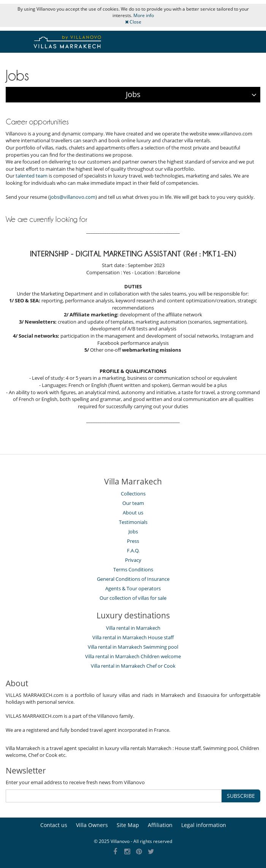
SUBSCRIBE (241, 796)
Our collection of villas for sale (133, 598)
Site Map (128, 825)
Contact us (54, 825)
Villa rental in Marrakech (133, 628)
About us (133, 513)
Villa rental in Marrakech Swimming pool (133, 647)
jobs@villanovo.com (73, 197)
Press (133, 541)
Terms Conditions (133, 569)
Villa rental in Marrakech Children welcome (133, 656)
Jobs (133, 531)
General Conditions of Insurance (133, 579)
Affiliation (160, 825)
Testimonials (133, 522)
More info (144, 15)
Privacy (133, 560)
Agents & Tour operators (133, 588)
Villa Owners (92, 825)
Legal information (204, 825)
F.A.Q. (133, 550)
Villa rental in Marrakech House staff (133, 637)
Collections (133, 494)
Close (133, 22)
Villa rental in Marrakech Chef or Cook (133, 666)
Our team (133, 503)
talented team (32, 176)
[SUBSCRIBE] (114, 796)
